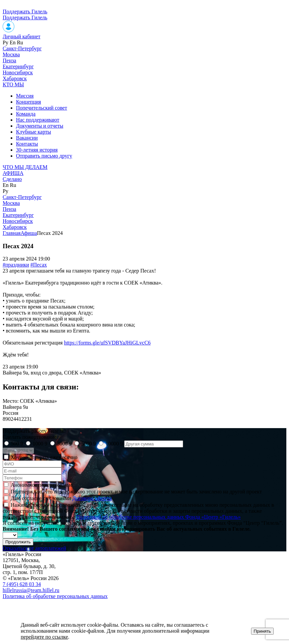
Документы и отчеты (40, 126)
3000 (64, 444)
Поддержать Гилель (25, 11)
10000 (114, 444)
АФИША (13, 173)
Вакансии (27, 138)
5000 (89, 444)
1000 (40, 444)
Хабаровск (15, 78)
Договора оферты (92, 498)
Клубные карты (33, 132)
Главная (12, 233)
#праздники (16, 265)
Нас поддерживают (38, 120)
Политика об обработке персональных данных (55, 596)
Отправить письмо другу (44, 156)
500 (17, 444)
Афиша (29, 233)
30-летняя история (37, 150)
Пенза (9, 60)
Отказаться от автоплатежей (34, 548)
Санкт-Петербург (22, 48)
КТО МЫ (13, 84)
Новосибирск (18, 72)
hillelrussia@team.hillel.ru (31, 590)
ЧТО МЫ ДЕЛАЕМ (25, 167)
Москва (11, 54)
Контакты (27, 144)
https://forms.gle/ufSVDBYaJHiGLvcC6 (107, 343)
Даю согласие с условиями (61, 498)
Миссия (25, 96)
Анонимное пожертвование (42, 485)
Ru (20, 42)
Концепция (28, 102)
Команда (26, 114)
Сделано (12, 179)
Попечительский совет (41, 108)
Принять (262, 631)
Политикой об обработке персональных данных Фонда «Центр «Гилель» (158, 517)
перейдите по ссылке (44, 637)
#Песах (38, 265)
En (13, 42)
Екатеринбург (18, 66)
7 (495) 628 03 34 (22, 584)
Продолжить (18, 542)
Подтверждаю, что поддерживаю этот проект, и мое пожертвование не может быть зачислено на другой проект (136, 492)
